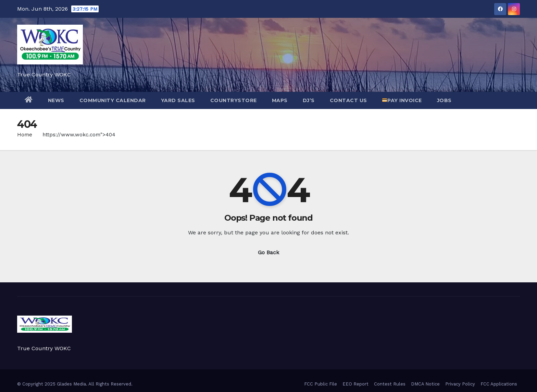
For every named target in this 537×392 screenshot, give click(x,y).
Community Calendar (113, 100)
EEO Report (355, 384)
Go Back (268, 252)
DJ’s (309, 100)
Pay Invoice (402, 100)
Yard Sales (178, 100)
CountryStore (234, 100)
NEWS (56, 100)
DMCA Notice (425, 384)
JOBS (444, 100)
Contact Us (348, 100)
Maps (280, 100)
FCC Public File (321, 384)
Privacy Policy (460, 384)
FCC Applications (499, 384)
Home (25, 135)
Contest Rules (390, 384)
